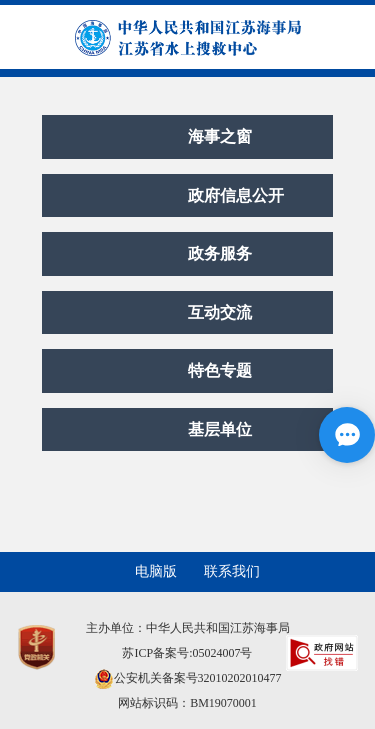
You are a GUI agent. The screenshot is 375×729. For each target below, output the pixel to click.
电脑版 (156, 571)
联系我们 (232, 571)
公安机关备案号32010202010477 (188, 678)
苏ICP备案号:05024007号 (187, 653)
